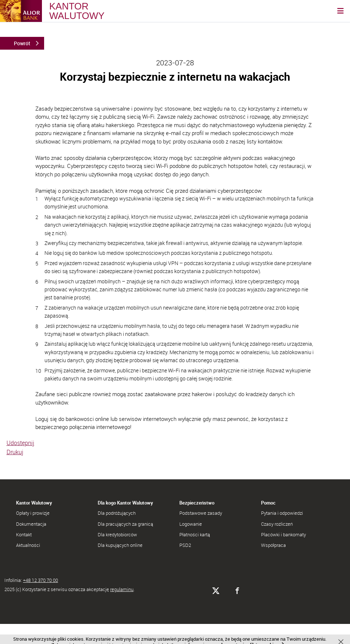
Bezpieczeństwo (197, 503)
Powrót (22, 43)
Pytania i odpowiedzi (282, 513)
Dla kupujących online (120, 545)
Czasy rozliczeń (277, 524)
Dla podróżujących (117, 513)
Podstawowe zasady (201, 513)
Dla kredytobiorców (117, 534)
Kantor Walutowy (34, 503)
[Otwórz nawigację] (341, 11)
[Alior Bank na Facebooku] (237, 591)
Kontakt (24, 534)
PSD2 (185, 545)
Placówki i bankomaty (283, 534)
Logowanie (191, 524)
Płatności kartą (195, 534)
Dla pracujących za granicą (125, 524)
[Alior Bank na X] (216, 591)
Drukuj (15, 452)
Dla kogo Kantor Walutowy (125, 503)
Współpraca (273, 545)
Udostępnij (20, 443)
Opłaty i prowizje (33, 513)
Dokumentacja (31, 524)
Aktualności (28, 545)
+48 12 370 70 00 (40, 580)
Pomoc (268, 503)
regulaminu (122, 589)
